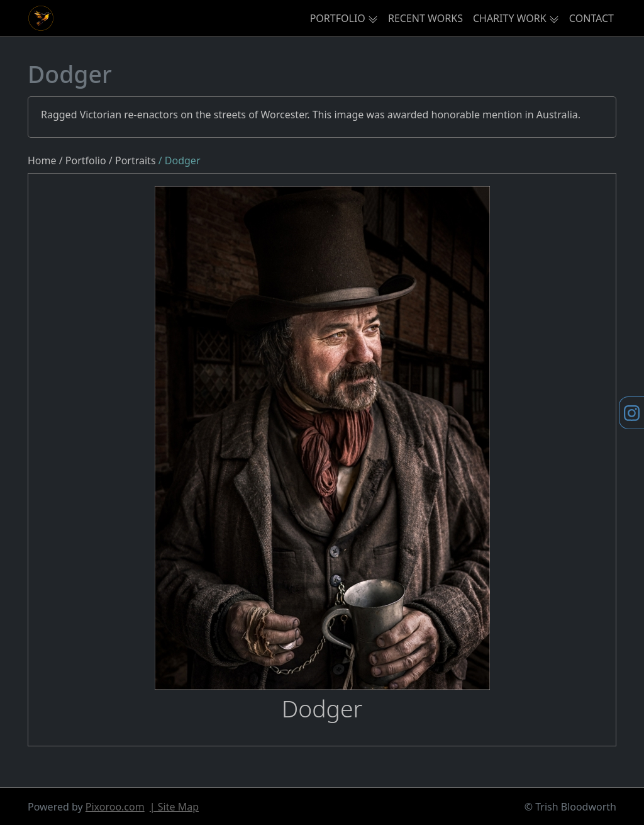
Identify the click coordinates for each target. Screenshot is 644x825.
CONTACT (591, 18)
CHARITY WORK (510, 18)
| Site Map (174, 807)
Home (42, 160)
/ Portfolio (83, 160)
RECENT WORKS (425, 18)
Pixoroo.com (115, 807)
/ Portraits (134, 160)
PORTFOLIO (338, 18)
